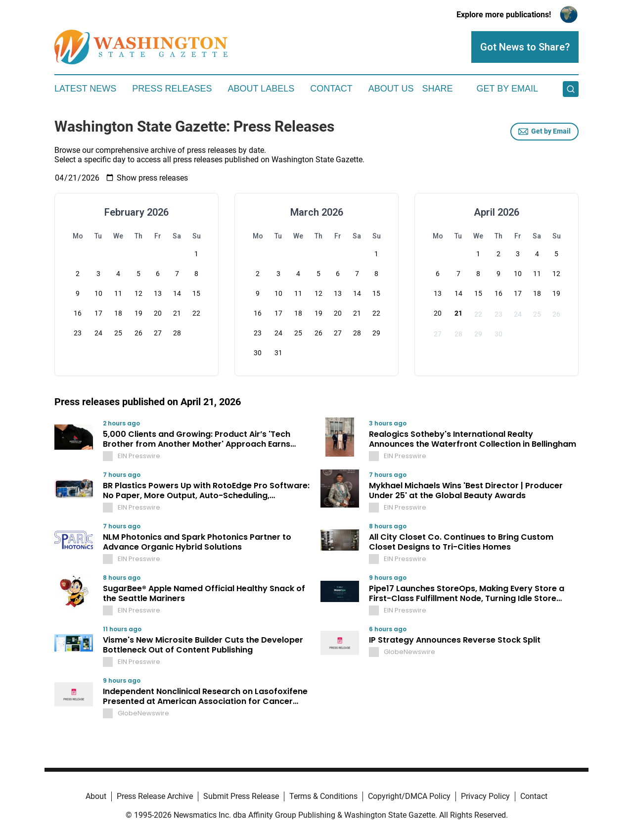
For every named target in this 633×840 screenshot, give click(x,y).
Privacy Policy (485, 796)
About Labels (261, 89)
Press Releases (172, 89)
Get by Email (544, 132)
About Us (391, 89)
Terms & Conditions (323, 796)
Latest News (85, 89)
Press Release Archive (155, 796)
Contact (331, 89)
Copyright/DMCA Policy (409, 796)
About (96, 796)
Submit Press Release (241, 796)
